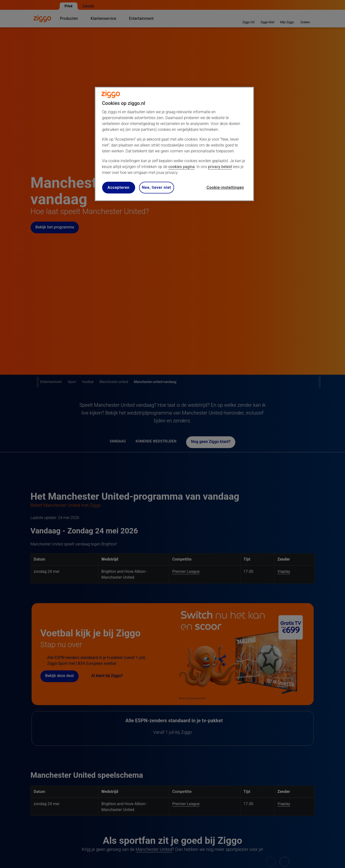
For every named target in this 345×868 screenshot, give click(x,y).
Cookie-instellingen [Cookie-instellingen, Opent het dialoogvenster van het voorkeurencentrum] (225, 187)
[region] (174, 144)
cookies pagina (181, 167)
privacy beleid (220, 167)
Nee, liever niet (157, 187)
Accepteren (119, 187)
